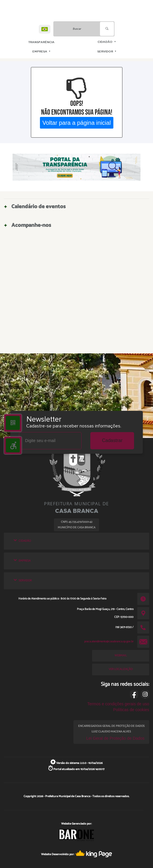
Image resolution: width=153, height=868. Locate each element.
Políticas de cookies (131, 710)
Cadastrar (112, 440)
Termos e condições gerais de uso (118, 704)
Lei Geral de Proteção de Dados (115, 738)
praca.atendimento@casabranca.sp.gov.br (109, 641)
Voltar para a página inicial (76, 122)
